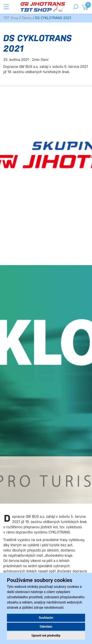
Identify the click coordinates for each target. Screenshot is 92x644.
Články (27, 18)
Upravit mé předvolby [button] (46, 636)
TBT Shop (11, 18)
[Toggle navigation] (6, 7)
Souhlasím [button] (46, 618)
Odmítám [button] (46, 627)
